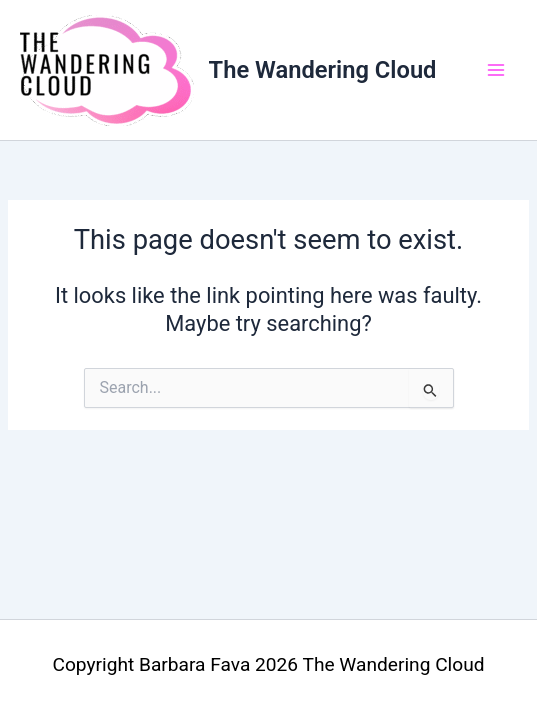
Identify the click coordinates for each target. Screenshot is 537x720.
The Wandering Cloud (323, 70)
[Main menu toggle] (496, 70)
